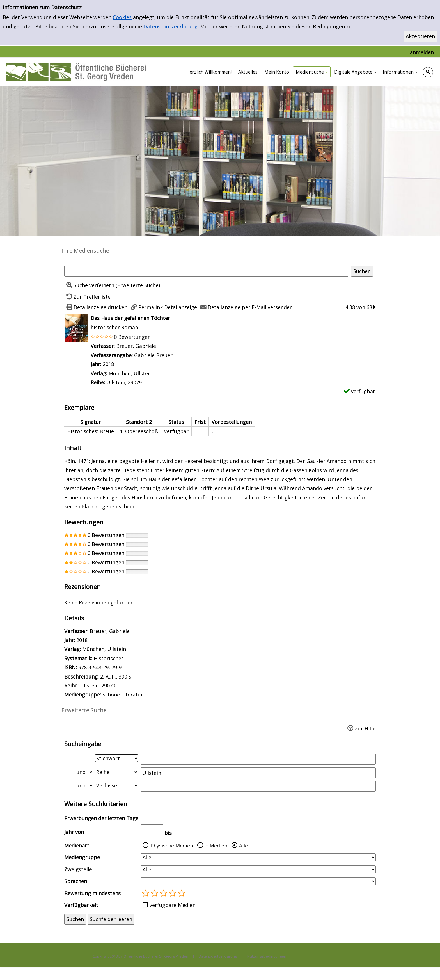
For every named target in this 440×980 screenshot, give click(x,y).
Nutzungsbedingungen (267, 956)
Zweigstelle (78, 869)
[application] (312, 72)
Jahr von (74, 832)
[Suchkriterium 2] (117, 772)
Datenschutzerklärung (170, 26)
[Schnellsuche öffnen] (428, 72)
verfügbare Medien (173, 905)
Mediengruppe (82, 857)
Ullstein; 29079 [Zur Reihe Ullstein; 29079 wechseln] (124, 382)
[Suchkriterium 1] (117, 758)
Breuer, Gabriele (136, 346)
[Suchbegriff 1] (258, 759)
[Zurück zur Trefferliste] (87, 297)
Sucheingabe (83, 744)
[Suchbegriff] (206, 271)
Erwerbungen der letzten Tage (101, 818)
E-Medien (216, 846)
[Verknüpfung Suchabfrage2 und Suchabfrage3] (84, 785)
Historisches (109, 658)
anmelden (422, 52)
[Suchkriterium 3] (117, 785)
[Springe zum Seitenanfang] (427, 967)
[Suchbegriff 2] (258, 773)
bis (168, 833)
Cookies (122, 17)
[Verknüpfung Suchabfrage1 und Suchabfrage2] (84, 772)
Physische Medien (172, 846)
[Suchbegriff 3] (258, 786)
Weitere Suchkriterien (96, 804)
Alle (243, 846)
